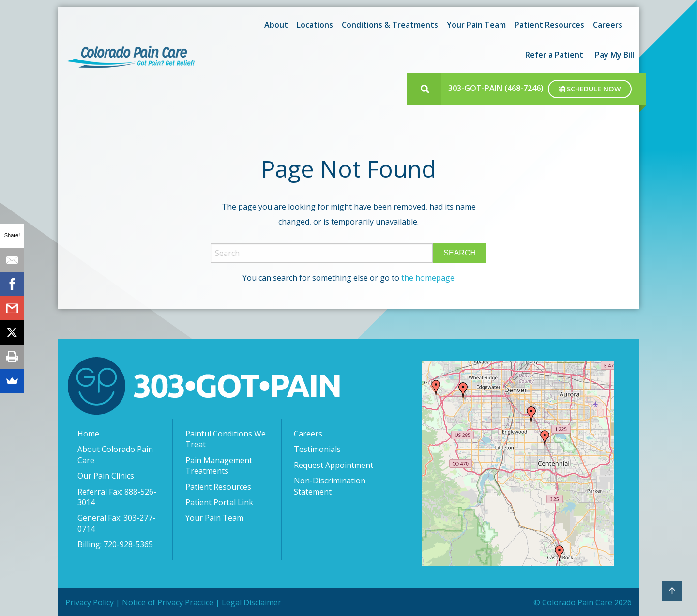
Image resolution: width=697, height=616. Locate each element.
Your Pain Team (476, 25)
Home (88, 434)
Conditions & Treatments (390, 25)
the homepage (428, 278)
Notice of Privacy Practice (168, 602)
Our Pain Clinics (106, 476)
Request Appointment (333, 465)
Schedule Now (590, 89)
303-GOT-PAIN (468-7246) (496, 88)
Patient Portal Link (219, 502)
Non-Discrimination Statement (330, 486)
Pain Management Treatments (219, 466)
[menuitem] (275, 25)
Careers (608, 25)
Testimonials (317, 449)
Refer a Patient (554, 55)
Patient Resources (549, 25)
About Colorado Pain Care (115, 454)
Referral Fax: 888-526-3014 (117, 497)
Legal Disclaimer (251, 602)
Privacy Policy (90, 602)
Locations (315, 25)
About (276, 25)
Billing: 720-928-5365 (115, 544)
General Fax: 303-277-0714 (116, 523)
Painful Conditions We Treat (226, 439)
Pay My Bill (614, 55)
